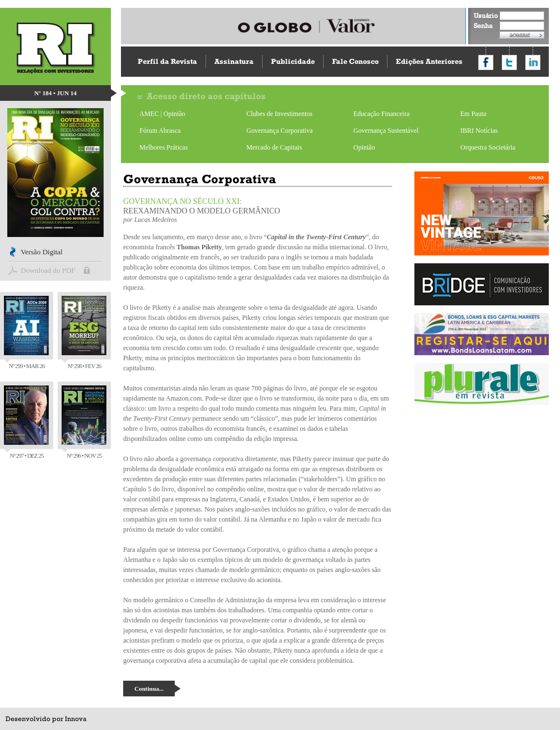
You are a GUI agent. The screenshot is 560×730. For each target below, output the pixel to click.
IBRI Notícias (479, 131)
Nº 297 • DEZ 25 (26, 422)
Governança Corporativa (279, 131)
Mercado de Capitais (274, 147)
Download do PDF (48, 270)
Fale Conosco (355, 61)
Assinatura (234, 61)
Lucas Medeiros (156, 220)
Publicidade (293, 61)
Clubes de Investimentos (279, 114)
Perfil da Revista (167, 61)
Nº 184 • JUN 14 (55, 93)
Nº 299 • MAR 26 (26, 333)
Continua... (149, 689)
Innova (76, 719)
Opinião (364, 147)
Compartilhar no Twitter (509, 62)
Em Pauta (473, 114)
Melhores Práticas (164, 147)
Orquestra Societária (488, 147)
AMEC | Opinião (162, 114)
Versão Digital (42, 252)
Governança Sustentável (386, 131)
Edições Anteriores (429, 61)
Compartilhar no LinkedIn (533, 62)
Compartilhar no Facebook (486, 62)
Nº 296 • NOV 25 (84, 422)
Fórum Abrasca (160, 131)
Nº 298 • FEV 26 (84, 333)
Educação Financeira (381, 114)
